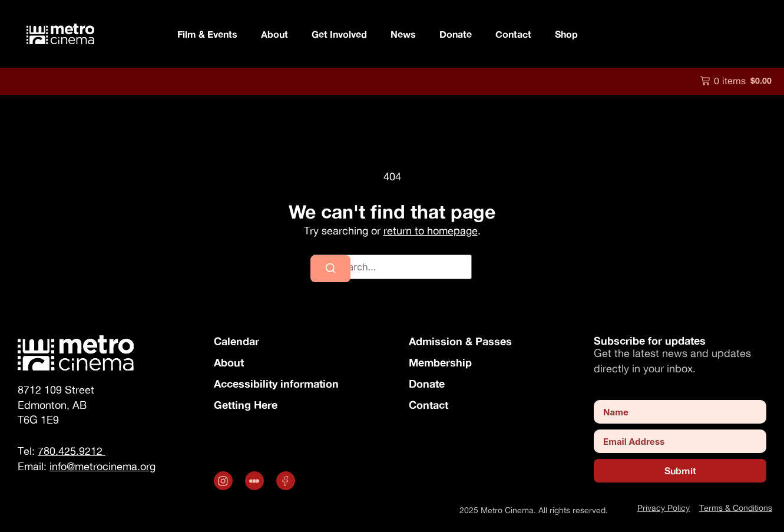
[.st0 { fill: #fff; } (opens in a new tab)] (256, 481)
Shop (566, 34)
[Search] (330, 269)
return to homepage (431, 231)
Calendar (236, 341)
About (229, 362)
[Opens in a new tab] (225, 481)
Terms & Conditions (736, 508)
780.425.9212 (72, 451)
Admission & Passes (460, 341)
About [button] (274, 34)
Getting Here (246, 405)
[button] (736, 81)
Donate (456, 34)
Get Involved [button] (339, 34)
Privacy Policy (664, 508)
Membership (440, 362)
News (403, 34)
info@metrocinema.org (102, 466)
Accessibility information (276, 384)
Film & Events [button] (207, 34)
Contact (513, 34)
